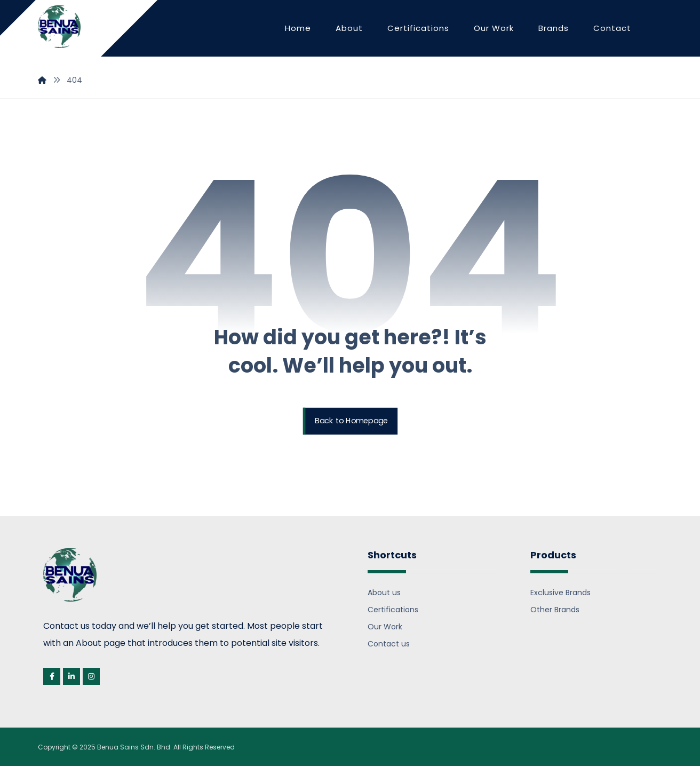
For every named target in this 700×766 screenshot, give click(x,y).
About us (384, 593)
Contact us (389, 644)
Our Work (385, 627)
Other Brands (555, 610)
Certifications (393, 610)
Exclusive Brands (560, 593)
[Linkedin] (71, 676)
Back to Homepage (351, 421)
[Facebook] (52, 676)
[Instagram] (91, 676)
